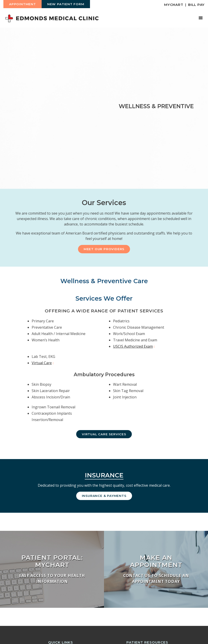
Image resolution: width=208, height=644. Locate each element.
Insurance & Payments (104, 496)
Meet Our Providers (104, 249)
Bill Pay (196, 5)
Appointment (22, 4)
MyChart (174, 5)
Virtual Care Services (104, 434)
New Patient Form (66, 4)
